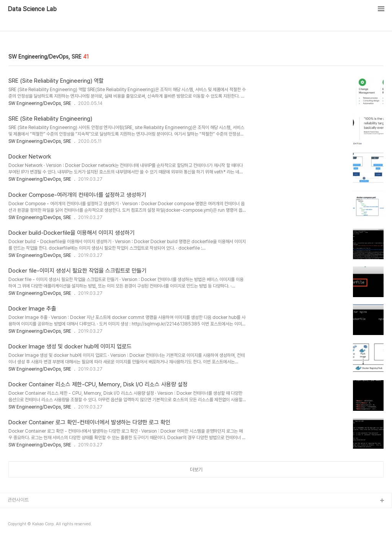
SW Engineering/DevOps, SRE (40, 103)
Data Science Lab (32, 9)
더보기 (196, 470)
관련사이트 (18, 500)
